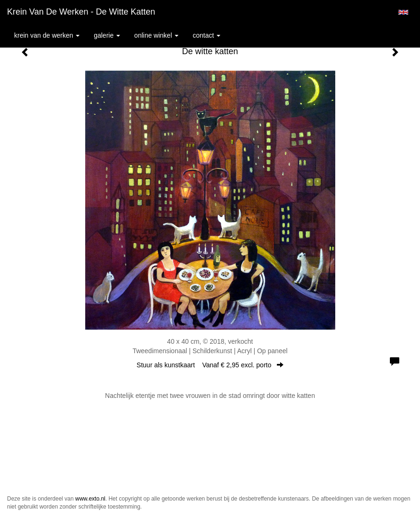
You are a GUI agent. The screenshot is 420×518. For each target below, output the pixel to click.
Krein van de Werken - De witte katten (81, 12)
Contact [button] (206, 35)
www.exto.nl (90, 499)
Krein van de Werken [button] (47, 35)
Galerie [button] (107, 35)
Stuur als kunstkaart (210, 365)
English (403, 12)
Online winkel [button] (156, 35)
